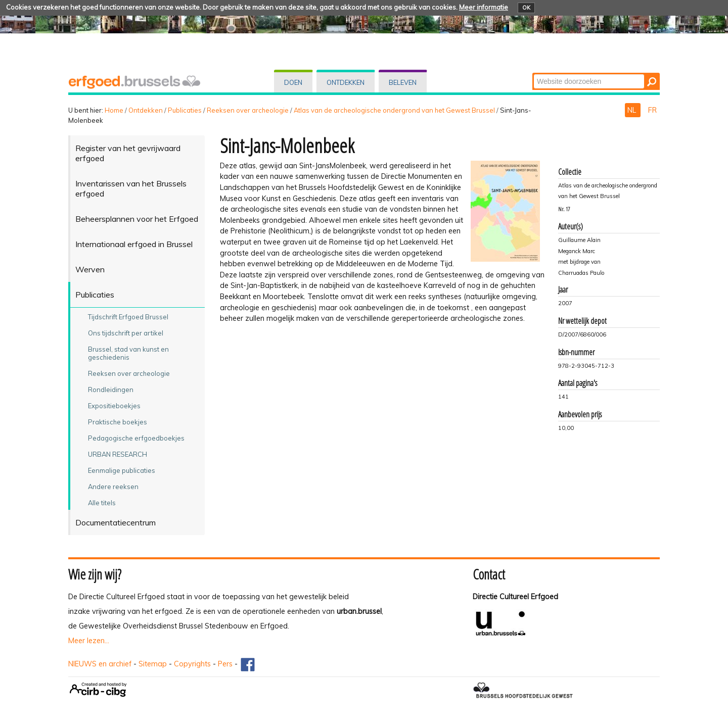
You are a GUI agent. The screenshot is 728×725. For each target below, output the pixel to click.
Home (114, 110)
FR (652, 110)
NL (633, 110)
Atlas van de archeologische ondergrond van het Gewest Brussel (394, 110)
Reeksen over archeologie (248, 110)
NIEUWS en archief (100, 664)
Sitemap (153, 664)
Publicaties (185, 110)
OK (526, 8)
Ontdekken (346, 82)
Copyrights (192, 664)
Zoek (533, 74)
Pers (225, 664)
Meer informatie (484, 7)
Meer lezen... (89, 641)
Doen (293, 82)
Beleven (403, 82)
